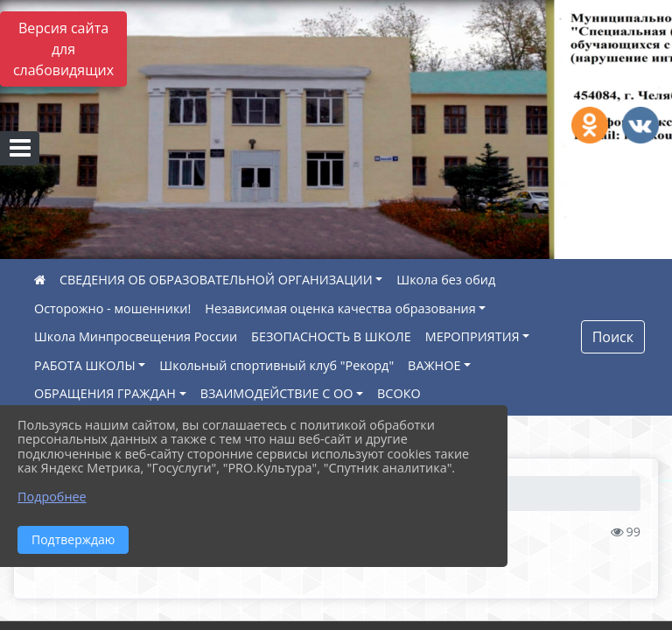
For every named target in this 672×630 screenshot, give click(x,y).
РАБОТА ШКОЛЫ (85, 365)
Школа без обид (446, 280)
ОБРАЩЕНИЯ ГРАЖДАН (105, 393)
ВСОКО (399, 393)
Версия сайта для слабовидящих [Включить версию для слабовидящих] (63, 49)
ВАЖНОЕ (434, 365)
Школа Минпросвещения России (136, 336)
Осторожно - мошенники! (112, 308)
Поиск (613, 337)
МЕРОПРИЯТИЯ (472, 336)
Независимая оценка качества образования (340, 308)
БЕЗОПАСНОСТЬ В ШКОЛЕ (331, 336)
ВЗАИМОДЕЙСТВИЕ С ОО (277, 393)
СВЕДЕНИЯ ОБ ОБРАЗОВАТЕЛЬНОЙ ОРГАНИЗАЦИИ (216, 280)
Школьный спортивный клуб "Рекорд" (276, 365)
